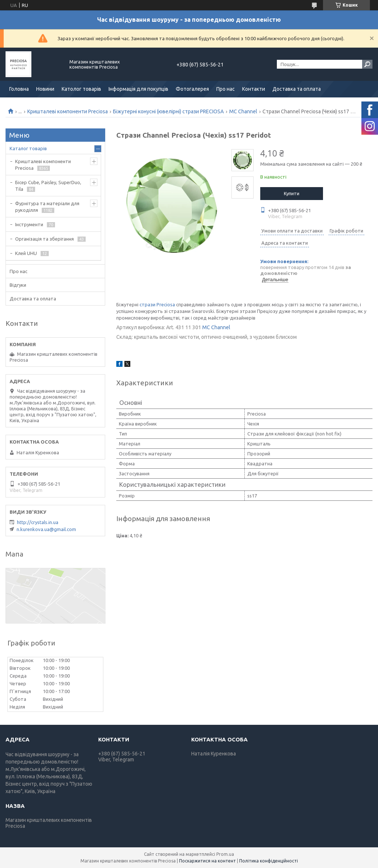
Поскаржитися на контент (207, 861)
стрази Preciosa (157, 304)
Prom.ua (225, 854)
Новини (45, 89)
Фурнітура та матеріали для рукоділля (47, 207)
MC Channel (243, 111)
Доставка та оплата (297, 89)
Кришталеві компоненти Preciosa (68, 111)
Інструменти (29, 224)
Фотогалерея (192, 89)
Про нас (226, 89)
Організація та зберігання (44, 239)
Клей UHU (26, 253)
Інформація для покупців (138, 89)
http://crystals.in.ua (38, 522)
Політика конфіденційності (269, 861)
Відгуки (18, 285)
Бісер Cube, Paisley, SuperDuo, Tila (48, 186)
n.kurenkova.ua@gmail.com (46, 529)
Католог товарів (81, 89)
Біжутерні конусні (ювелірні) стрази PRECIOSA (168, 111)
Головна (19, 89)
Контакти (254, 89)
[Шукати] (367, 64)
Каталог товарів (28, 148)
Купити (292, 193)
